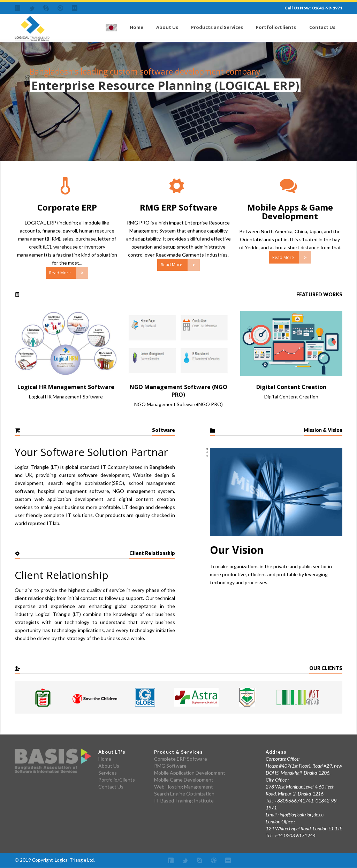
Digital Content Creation (291, 387)
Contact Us (322, 27)
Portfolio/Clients (276, 27)
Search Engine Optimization (184, 794)
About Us (167, 27)
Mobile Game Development (184, 780)
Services (108, 773)
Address (276, 752)
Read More (60, 273)
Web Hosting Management (184, 787)
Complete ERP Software (181, 759)
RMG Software (170, 766)
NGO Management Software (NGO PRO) (178, 391)
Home (136, 27)
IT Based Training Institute (184, 801)
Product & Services (178, 752)
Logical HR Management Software (66, 387)
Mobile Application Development (190, 773)
